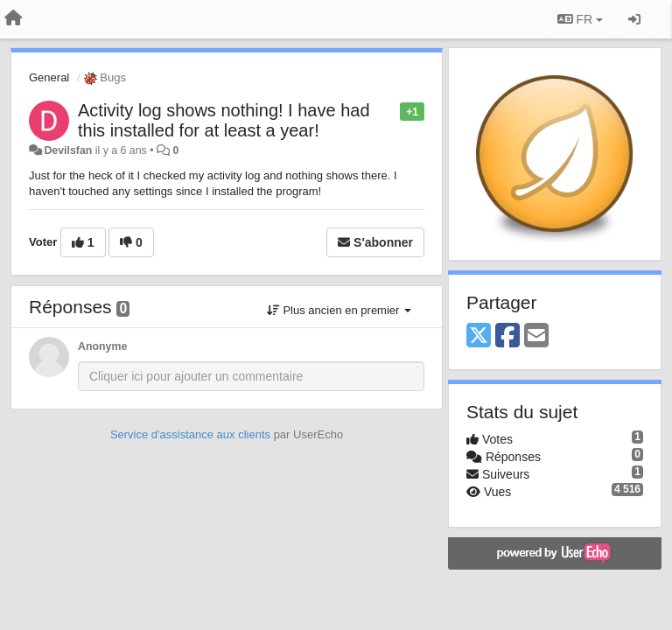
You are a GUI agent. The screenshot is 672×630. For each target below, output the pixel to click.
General (49, 77)
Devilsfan (68, 150)
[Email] (536, 336)
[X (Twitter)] (479, 336)
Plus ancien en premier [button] (339, 310)
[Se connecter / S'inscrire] (634, 19)
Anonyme (102, 346)
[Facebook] (507, 336)
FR (580, 19)
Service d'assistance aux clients (190, 434)
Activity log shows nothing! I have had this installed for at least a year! (224, 120)
